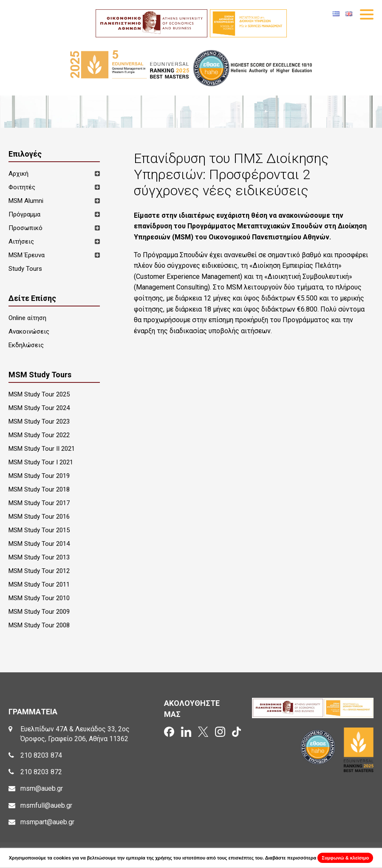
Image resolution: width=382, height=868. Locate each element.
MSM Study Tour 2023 (39, 421)
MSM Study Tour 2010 (39, 598)
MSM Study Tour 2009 (39, 612)
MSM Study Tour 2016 (39, 517)
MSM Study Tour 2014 (39, 544)
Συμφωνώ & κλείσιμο (345, 858)
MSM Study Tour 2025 (39, 394)
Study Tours (25, 269)
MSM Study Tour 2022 (39, 435)
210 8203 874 (41, 755)
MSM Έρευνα (27, 255)
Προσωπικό (25, 228)
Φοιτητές (22, 187)
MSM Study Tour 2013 (39, 557)
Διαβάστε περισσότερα (291, 858)
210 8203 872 (41, 772)
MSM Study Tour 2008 (39, 625)
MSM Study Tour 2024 (39, 408)
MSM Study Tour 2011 (39, 584)
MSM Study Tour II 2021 (42, 449)
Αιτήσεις (21, 242)
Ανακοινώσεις (29, 331)
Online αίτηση (27, 318)
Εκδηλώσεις (26, 345)
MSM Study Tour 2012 (39, 571)
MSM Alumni (26, 201)
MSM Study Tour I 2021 (41, 462)
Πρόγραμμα (24, 214)
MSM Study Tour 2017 (39, 503)
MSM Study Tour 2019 (39, 476)
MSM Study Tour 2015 (39, 530)
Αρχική (18, 174)
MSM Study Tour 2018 (39, 489)
